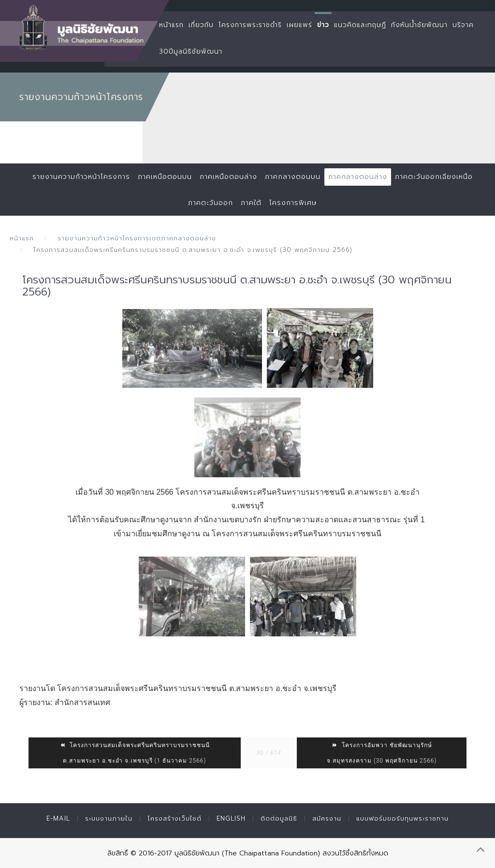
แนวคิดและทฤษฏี (360, 25)
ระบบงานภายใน (109, 818)
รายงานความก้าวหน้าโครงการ (81, 177)
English (231, 818)
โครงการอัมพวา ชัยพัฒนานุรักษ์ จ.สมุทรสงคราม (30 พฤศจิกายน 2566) (382, 753)
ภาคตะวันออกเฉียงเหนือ (434, 177)
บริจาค (463, 25)
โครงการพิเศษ (293, 203)
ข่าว (323, 25)
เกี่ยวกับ (201, 25)
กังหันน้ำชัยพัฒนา (419, 25)
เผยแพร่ (299, 25)
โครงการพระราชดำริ (250, 25)
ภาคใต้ (251, 203)
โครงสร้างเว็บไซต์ (175, 818)
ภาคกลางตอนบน (293, 177)
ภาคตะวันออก (211, 203)
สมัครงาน (327, 818)
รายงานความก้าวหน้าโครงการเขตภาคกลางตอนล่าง (137, 238)
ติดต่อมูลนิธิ (279, 818)
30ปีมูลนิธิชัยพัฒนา (191, 51)
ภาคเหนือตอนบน (165, 177)
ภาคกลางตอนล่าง (358, 177)
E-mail (58, 818)
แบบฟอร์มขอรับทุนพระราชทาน (402, 818)
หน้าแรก (171, 25)
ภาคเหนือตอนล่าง (228, 177)
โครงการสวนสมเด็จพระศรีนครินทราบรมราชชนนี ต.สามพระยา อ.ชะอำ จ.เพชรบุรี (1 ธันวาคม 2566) (135, 753)
